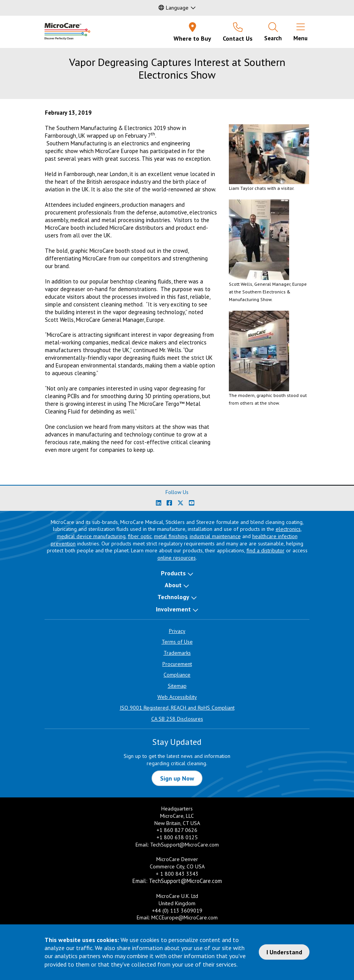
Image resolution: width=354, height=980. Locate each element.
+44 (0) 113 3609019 (177, 911)
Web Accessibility (177, 697)
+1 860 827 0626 (177, 830)
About (173, 585)
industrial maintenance (215, 536)
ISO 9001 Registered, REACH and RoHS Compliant (177, 708)
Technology (173, 597)
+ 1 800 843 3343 (177, 874)
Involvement (173, 609)
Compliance (177, 675)
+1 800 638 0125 (177, 837)
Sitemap (177, 686)
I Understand (284, 952)
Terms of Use (177, 642)
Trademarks (177, 653)
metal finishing (171, 536)
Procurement (177, 664)
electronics (288, 529)
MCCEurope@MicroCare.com (184, 917)
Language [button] (174, 8)
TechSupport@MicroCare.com (184, 845)
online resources (177, 558)
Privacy (177, 631)
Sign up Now (177, 778)
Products (173, 573)
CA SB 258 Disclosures (177, 719)
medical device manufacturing (91, 536)
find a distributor (265, 550)
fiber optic (140, 536)
